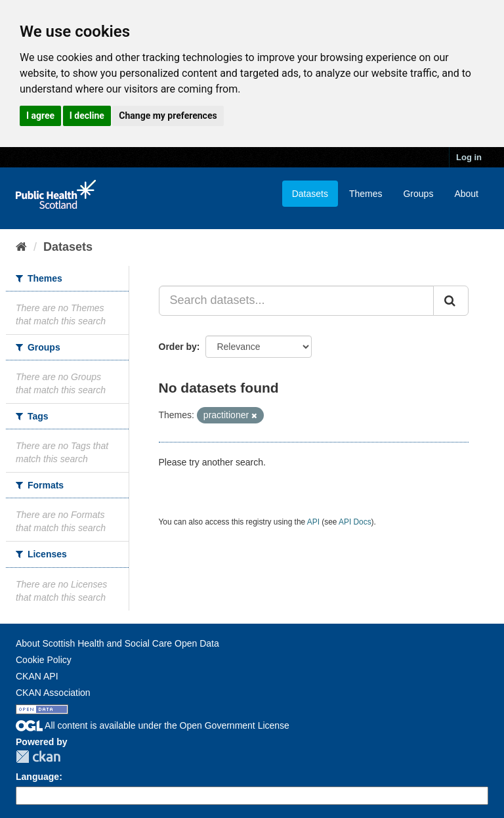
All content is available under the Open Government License (153, 725)
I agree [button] (40, 116)
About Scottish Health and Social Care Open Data (117, 643)
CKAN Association (53, 693)
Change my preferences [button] (168, 116)
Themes (366, 194)
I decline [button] (87, 116)
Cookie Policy (44, 660)
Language (37, 777)
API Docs (355, 522)
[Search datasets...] (297, 301)
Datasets (310, 194)
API (313, 522)
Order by (178, 347)
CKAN (38, 757)
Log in (469, 157)
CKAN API (37, 676)
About (466, 194)
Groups (418, 194)
